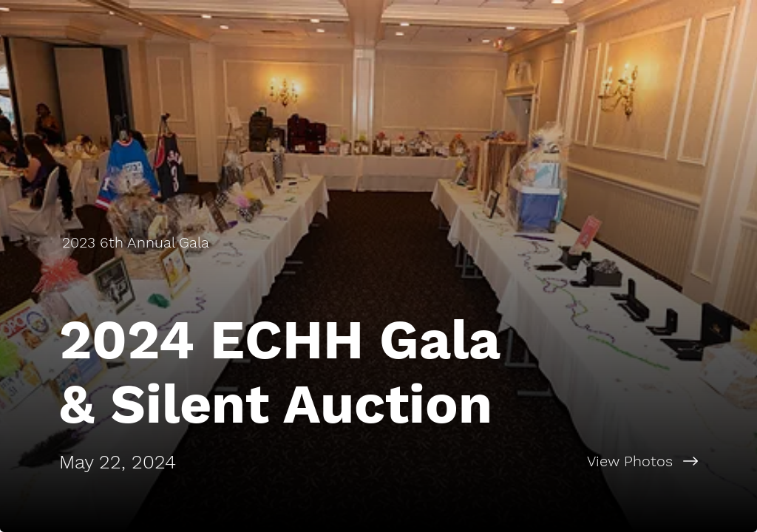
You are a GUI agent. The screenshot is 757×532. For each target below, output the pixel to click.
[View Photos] (568, 461)
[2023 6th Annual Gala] (137, 242)
